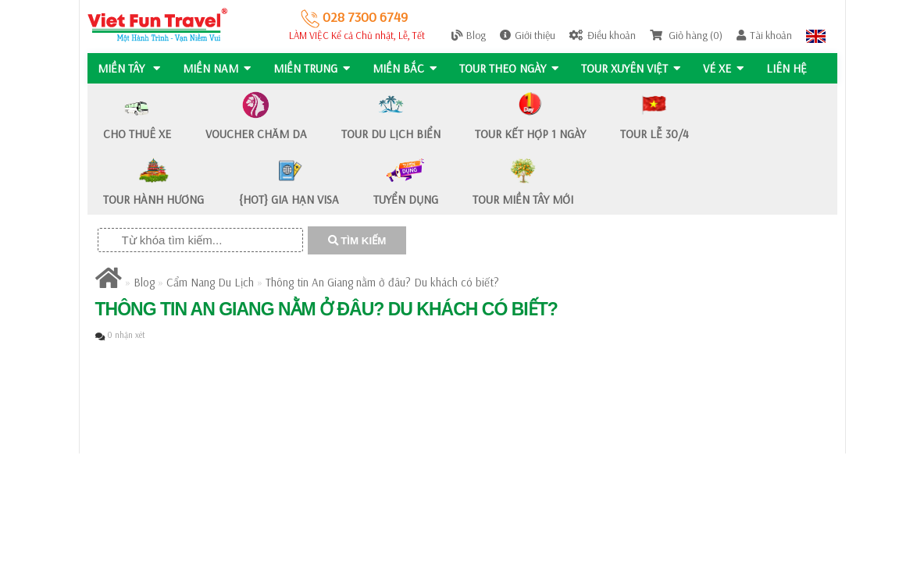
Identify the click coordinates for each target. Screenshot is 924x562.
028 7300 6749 (354, 17)
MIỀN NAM (218, 68)
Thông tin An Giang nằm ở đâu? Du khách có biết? (382, 282)
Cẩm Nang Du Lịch (210, 282)
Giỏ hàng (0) (686, 35)
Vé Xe (728, 68)
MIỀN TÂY (129, 68)
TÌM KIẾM (357, 241)
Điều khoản (603, 35)
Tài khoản (764, 35)
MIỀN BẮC (407, 68)
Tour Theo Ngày (512, 68)
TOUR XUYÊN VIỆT (635, 68)
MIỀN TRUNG (313, 68)
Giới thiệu (528, 35)
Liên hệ (792, 68)
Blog (469, 35)
